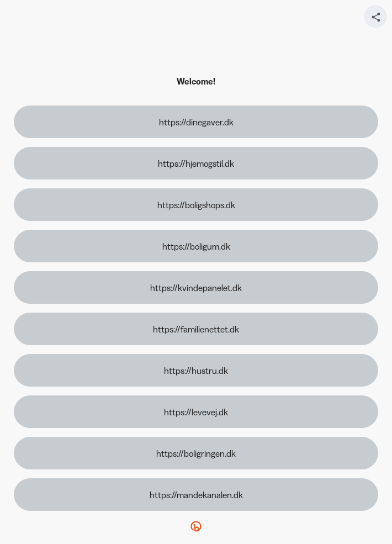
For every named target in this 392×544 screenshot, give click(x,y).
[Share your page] (375, 17)
